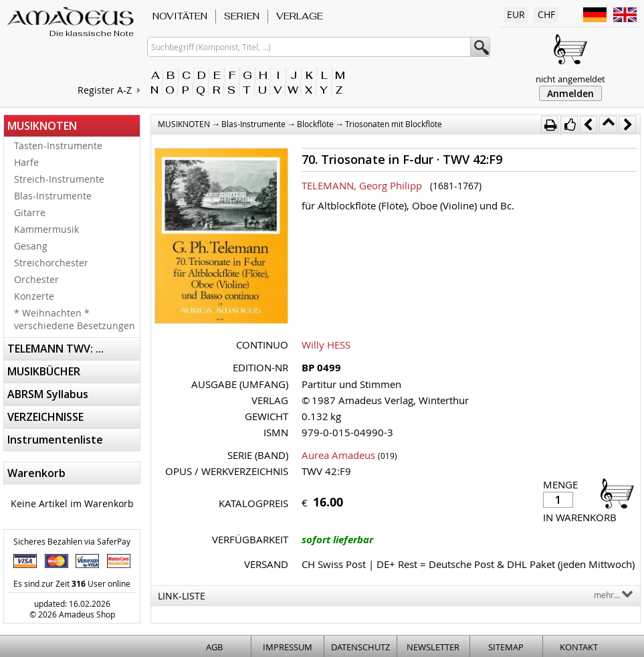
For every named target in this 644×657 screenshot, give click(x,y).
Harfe (26, 162)
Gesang (31, 246)
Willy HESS (326, 345)
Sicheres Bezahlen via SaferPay (72, 541)
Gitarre (30, 212)
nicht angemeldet (570, 79)
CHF (546, 14)
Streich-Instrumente (59, 179)
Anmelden (570, 93)
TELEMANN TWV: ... (56, 349)
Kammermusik (46, 229)
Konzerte (34, 296)
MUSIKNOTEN (42, 126)
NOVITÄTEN (180, 16)
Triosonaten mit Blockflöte (394, 124)
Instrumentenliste (55, 440)
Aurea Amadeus (338, 455)
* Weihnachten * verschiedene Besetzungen (75, 319)
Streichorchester (51, 263)
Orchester (36, 279)
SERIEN (242, 16)
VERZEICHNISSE (45, 417)
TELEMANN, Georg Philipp (362, 185)
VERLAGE (300, 16)
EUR (516, 14)
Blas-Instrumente (53, 196)
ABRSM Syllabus (48, 394)
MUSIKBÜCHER (44, 371)
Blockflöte (315, 124)
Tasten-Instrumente (58, 146)
